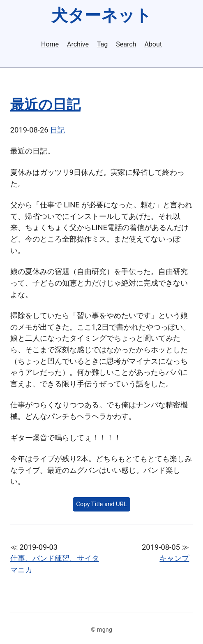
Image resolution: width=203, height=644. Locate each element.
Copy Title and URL (101, 504)
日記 (58, 130)
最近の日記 (45, 105)
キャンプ (174, 558)
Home (50, 44)
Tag (102, 44)
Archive (78, 44)
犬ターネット (101, 15)
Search (126, 44)
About (153, 44)
